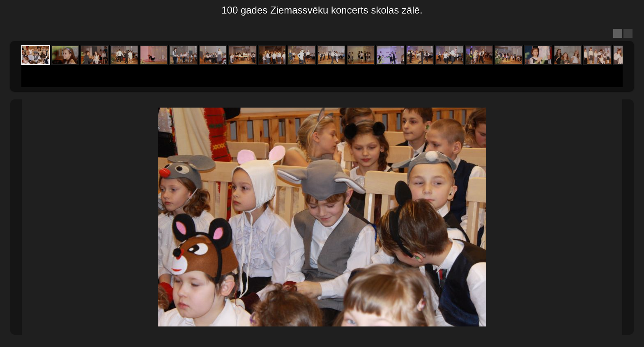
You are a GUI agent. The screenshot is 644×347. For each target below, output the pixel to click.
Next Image (628, 217)
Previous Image (16, 217)
